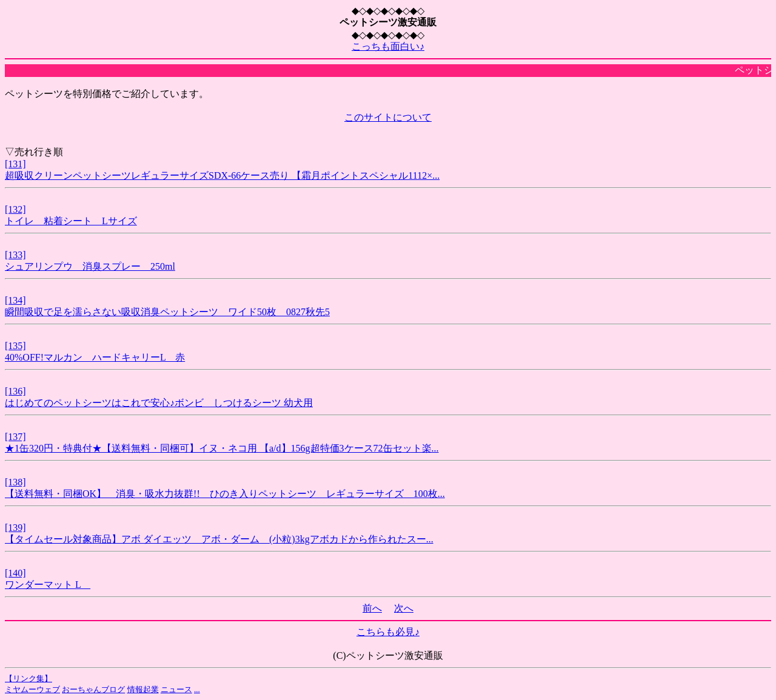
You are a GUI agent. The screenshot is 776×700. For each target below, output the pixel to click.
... (197, 689)
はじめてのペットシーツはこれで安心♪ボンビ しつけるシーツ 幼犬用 (159, 403)
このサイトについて (388, 117)
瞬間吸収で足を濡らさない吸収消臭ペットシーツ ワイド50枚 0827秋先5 (167, 312)
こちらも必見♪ (388, 632)
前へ (372, 608)
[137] (15, 437)
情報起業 (143, 689)
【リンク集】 (28, 678)
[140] (15, 573)
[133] (15, 255)
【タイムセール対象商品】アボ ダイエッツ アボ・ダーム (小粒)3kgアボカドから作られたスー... (219, 539)
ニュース (176, 689)
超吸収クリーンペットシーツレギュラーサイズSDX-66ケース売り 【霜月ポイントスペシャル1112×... (222, 175)
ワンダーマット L (48, 585)
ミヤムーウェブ (32, 689)
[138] (15, 482)
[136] (15, 391)
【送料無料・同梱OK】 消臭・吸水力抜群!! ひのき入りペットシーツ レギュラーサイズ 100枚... (225, 494)
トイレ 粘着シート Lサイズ (71, 221)
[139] (15, 528)
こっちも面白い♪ (388, 46)
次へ (404, 608)
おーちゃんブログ (93, 689)
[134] (15, 300)
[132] (15, 209)
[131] (15, 164)
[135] (15, 346)
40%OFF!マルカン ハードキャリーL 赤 (95, 357)
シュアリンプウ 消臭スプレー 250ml (90, 266)
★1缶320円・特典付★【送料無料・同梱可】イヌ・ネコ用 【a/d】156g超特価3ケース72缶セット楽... (222, 448)
